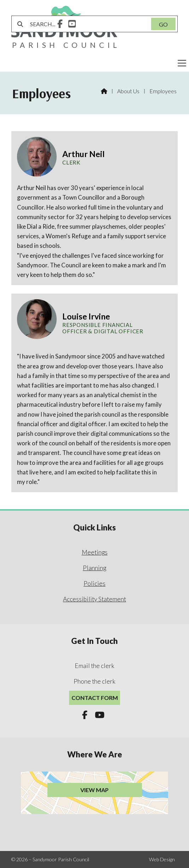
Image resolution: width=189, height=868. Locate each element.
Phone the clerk (94, 681)
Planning (94, 568)
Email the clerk (94, 666)
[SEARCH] (87, 24)
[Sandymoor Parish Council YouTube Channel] (72, 25)
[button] (94, 63)
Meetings (95, 552)
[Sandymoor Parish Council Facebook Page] (60, 25)
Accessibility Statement (94, 599)
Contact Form (95, 698)
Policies (94, 583)
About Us (128, 91)
